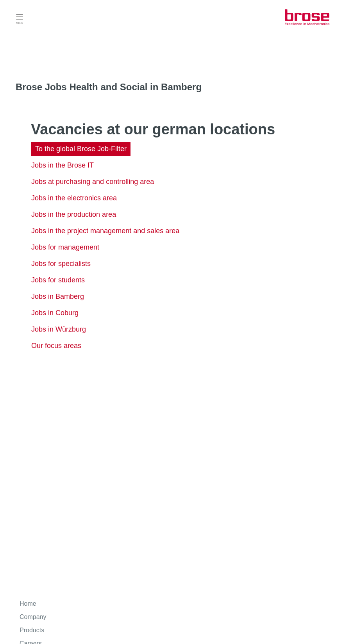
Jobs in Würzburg (59, 329)
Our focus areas (56, 346)
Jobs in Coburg (55, 313)
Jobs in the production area (74, 214)
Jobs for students (58, 280)
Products (32, 630)
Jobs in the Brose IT (63, 165)
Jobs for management (65, 247)
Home (28, 604)
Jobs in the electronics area (74, 198)
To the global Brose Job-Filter (81, 149)
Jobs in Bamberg (58, 296)
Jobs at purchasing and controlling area (93, 182)
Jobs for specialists (61, 264)
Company (33, 617)
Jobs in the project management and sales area (105, 231)
